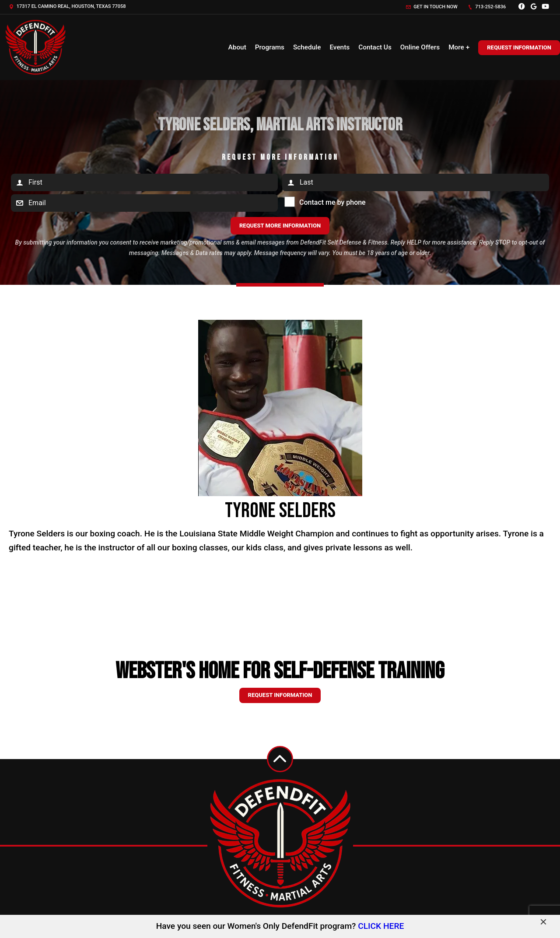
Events (339, 47)
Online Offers (420, 47)
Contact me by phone (330, 202)
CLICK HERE (381, 926)
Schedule (307, 47)
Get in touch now (432, 7)
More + (459, 47)
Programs (270, 47)
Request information (280, 695)
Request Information (519, 47)
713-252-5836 (487, 7)
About (237, 47)
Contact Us (375, 47)
